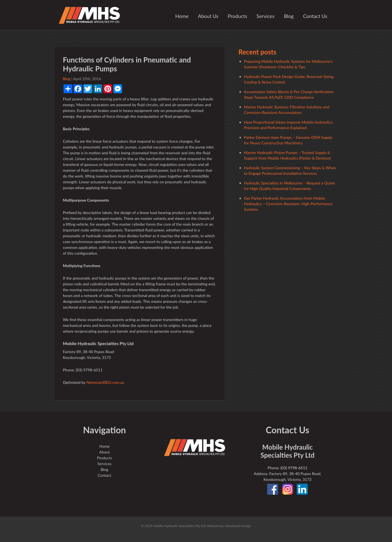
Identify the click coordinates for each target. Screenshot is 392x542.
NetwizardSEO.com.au (105, 382)
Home (182, 16)
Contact (105, 475)
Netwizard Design (238, 526)
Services (266, 16)
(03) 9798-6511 (294, 468)
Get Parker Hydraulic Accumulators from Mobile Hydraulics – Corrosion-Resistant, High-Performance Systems (288, 204)
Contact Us (315, 16)
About (104, 452)
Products (238, 16)
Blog (289, 16)
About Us (208, 16)
